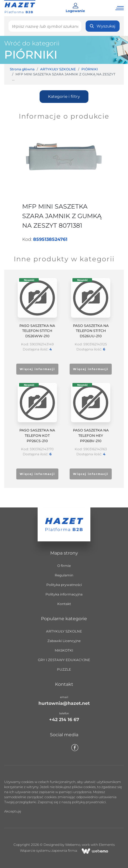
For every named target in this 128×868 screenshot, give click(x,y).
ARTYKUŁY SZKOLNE (58, 69)
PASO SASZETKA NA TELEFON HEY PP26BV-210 (91, 436)
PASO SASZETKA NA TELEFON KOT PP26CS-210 (37, 436)
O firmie (64, 566)
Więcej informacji (37, 369)
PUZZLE (64, 669)
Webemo (73, 845)
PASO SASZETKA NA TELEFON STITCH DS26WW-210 (37, 331)
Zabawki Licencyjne (64, 641)
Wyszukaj (103, 26)
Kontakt (64, 604)
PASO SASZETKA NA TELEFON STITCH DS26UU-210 (91, 331)
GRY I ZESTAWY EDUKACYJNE (64, 660)
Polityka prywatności (64, 585)
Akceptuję (13, 811)
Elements (107, 845)
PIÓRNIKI (31, 55)
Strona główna (22, 69)
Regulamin (64, 575)
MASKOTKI (64, 650)
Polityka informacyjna (64, 594)
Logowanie (75, 8)
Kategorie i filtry (64, 96)
